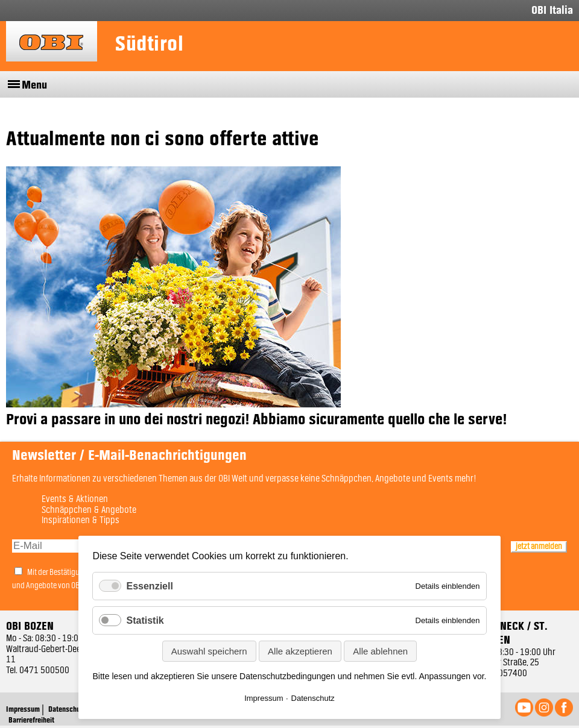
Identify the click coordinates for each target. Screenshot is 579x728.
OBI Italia (552, 11)
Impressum (264, 698)
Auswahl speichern (209, 651)
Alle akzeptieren (300, 651)
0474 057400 (502, 674)
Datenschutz (313, 698)
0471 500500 (44, 671)
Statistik (145, 620)
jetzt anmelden (539, 547)
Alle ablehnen (380, 651)
